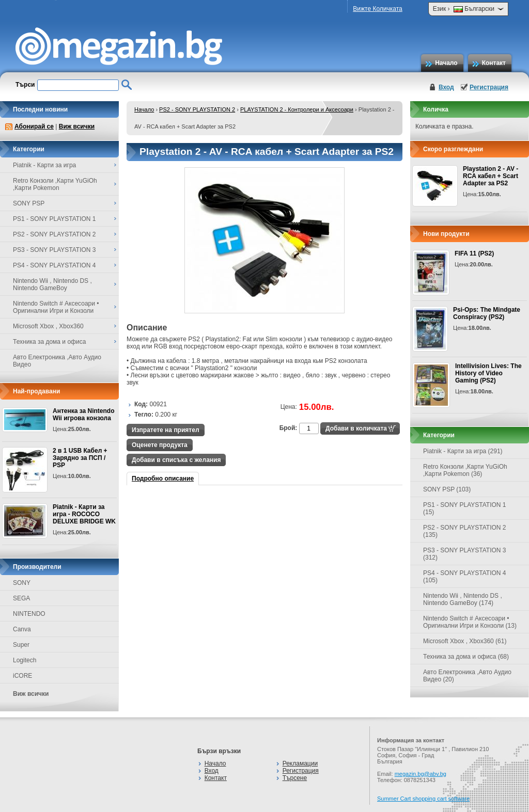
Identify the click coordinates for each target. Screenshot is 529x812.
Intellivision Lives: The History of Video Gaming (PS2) (488, 373)
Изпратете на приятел (166, 430)
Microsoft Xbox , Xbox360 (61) (465, 641)
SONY (22, 583)
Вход (446, 87)
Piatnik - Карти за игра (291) (463, 451)
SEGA (21, 598)
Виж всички (77, 126)
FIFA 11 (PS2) (474, 253)
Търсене (295, 778)
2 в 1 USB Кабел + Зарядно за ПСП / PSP (80, 458)
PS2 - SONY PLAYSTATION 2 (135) (465, 531)
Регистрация (489, 87)
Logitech (25, 660)
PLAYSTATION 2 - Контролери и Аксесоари (297, 109)
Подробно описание (163, 479)
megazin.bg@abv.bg (421, 774)
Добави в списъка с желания (176, 460)
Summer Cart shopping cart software (423, 799)
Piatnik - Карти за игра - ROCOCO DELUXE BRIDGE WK (84, 514)
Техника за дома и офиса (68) (466, 657)
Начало (446, 63)
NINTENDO (29, 614)
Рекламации (300, 763)
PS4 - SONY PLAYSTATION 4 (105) (465, 577)
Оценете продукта (160, 445)
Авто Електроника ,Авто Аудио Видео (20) (467, 676)
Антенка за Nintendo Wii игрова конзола (84, 415)
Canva (22, 629)
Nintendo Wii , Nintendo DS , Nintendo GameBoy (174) (463, 599)
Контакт (494, 63)
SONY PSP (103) (447, 489)
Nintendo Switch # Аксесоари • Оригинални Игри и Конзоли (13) (470, 622)
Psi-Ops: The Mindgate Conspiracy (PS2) (487, 313)
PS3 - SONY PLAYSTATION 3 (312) (465, 554)
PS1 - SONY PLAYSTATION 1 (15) (465, 508)
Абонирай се (34, 126)
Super (21, 645)
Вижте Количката (377, 9)
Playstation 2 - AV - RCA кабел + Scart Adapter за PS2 (491, 176)
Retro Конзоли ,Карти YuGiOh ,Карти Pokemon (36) (465, 470)
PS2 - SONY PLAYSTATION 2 (197, 109)
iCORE (22, 676)
